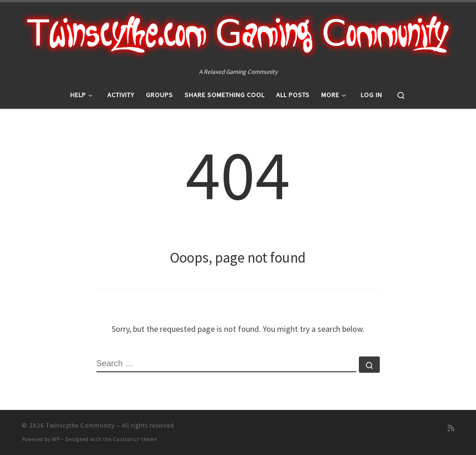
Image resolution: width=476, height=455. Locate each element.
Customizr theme (135, 439)
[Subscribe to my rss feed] (451, 428)
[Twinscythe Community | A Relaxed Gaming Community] (238, 34)
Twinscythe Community (80, 425)
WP (56, 439)
